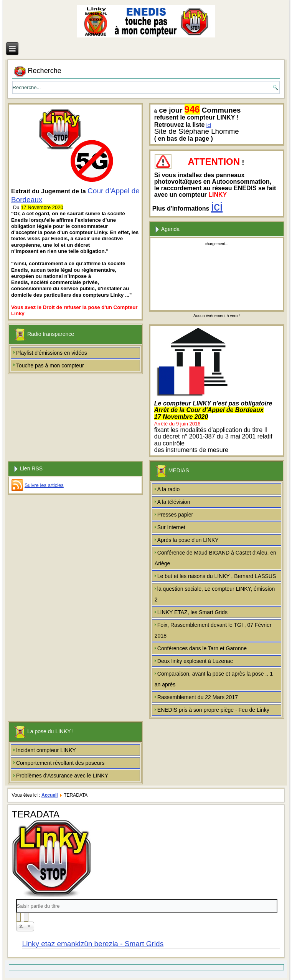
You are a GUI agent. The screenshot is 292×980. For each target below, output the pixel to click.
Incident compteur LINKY (46, 750)
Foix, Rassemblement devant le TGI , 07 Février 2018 (213, 630)
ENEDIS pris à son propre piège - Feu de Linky (213, 710)
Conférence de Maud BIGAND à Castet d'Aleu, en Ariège (215, 558)
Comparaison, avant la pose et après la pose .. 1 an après (214, 679)
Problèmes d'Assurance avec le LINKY (62, 776)
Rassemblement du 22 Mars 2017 (198, 697)
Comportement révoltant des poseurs (60, 763)
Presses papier (175, 515)
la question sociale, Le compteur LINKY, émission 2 (215, 594)
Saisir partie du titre (16, 899)
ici (209, 125)
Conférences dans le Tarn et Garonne (202, 648)
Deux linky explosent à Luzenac (195, 661)
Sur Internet (171, 527)
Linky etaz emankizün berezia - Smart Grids (93, 944)
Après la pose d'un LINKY (188, 540)
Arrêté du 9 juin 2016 (177, 424)
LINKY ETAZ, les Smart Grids (192, 612)
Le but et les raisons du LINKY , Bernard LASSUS (217, 576)
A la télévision (174, 502)
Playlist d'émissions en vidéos (52, 353)
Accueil (50, 795)
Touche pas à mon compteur (50, 365)
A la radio (168, 489)
